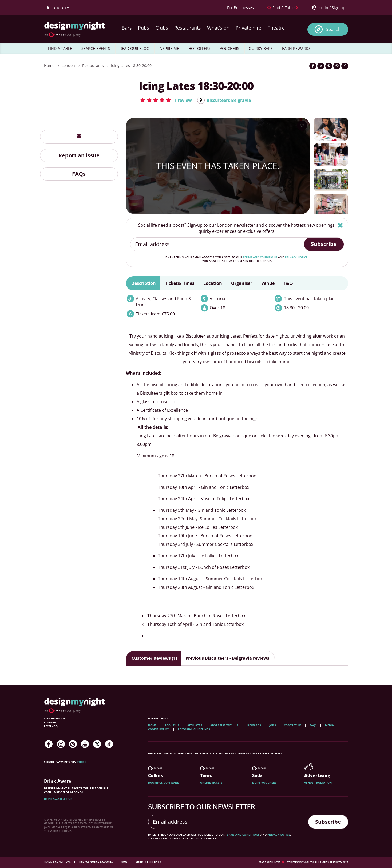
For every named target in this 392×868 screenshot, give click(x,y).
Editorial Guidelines (194, 729)
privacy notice (296, 257)
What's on (218, 28)
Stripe (82, 762)
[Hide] (340, 225)
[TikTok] (109, 744)
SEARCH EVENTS (96, 48)
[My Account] (328, 8)
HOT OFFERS (199, 48)
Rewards (254, 725)
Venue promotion (318, 783)
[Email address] (217, 244)
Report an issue (79, 155)
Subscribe (324, 244)
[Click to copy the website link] (345, 66)
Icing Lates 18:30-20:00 (131, 65)
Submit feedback (149, 862)
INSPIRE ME (169, 48)
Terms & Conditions (58, 862)
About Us (172, 725)
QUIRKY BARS (261, 48)
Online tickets (211, 783)
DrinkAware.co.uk (58, 799)
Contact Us (293, 725)
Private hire (248, 28)
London (68, 65)
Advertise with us (224, 725)
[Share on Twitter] (321, 66)
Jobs (273, 725)
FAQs (79, 174)
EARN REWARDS (296, 48)
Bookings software (163, 783)
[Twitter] (97, 744)
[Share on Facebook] (313, 66)
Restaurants (188, 28)
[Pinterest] (73, 744)
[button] (166, 100)
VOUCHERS (230, 48)
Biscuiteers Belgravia (229, 100)
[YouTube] (85, 744)
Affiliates (195, 725)
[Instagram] (61, 744)
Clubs (162, 28)
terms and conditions (260, 257)
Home (49, 65)
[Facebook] (49, 744)
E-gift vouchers (264, 783)
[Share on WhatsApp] (337, 66)
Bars (127, 28)
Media (329, 725)
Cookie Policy (159, 729)
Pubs (144, 28)
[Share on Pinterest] (329, 66)
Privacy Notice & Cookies (96, 862)
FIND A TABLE (60, 48)
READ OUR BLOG (134, 48)
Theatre (276, 28)
